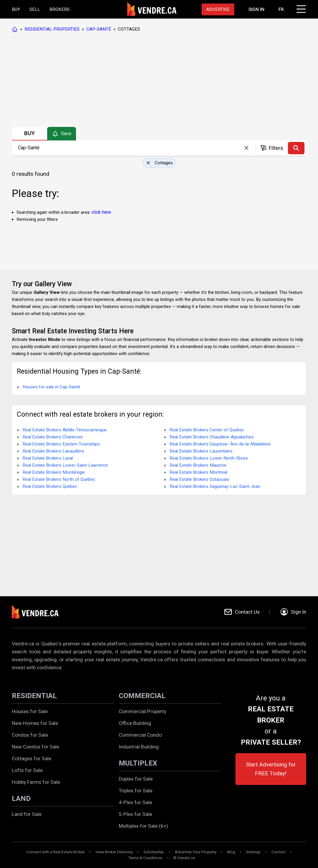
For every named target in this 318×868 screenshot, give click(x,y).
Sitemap (253, 852)
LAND (21, 799)
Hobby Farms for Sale (36, 782)
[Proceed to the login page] (256, 9)
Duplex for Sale (136, 779)
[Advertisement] (159, 81)
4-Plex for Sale (135, 802)
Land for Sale (27, 814)
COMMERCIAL (142, 696)
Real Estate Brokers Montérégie (54, 472)
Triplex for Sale (136, 791)
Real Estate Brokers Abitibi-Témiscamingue (65, 430)
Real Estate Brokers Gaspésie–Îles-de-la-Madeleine (220, 444)
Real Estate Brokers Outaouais (199, 479)
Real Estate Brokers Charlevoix (53, 437)
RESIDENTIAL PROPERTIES (52, 29)
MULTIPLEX (138, 763)
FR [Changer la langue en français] (281, 9)
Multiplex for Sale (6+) (144, 826)
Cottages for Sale (32, 758)
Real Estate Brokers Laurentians (201, 451)
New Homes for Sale (35, 723)
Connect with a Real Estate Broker (55, 852)
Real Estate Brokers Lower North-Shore (209, 458)
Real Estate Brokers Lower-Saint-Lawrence (65, 465)
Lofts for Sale (27, 770)
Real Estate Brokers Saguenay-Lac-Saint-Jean (215, 486)
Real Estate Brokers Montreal (198, 472)
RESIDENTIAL (34, 696)
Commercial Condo (140, 735)
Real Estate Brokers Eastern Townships (61, 444)
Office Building (135, 723)
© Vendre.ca (184, 858)
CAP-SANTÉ (99, 29)
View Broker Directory (114, 852)
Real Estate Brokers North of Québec (59, 479)
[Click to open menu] (300, 8)
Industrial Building (139, 747)
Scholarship (154, 852)
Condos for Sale (30, 735)
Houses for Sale (30, 711)
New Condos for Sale (36, 747)
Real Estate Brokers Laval (48, 458)
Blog (231, 852)
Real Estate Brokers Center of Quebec (207, 430)
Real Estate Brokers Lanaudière (53, 451)
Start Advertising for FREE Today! (271, 769)
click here (101, 212)
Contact (279, 852)
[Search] (296, 148)
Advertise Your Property (196, 852)
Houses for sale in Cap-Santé (51, 387)
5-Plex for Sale (135, 814)
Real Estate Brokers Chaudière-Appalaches (211, 437)
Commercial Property (142, 711)
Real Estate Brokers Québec (50, 486)
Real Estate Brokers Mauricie (198, 465)
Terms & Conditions (145, 858)
